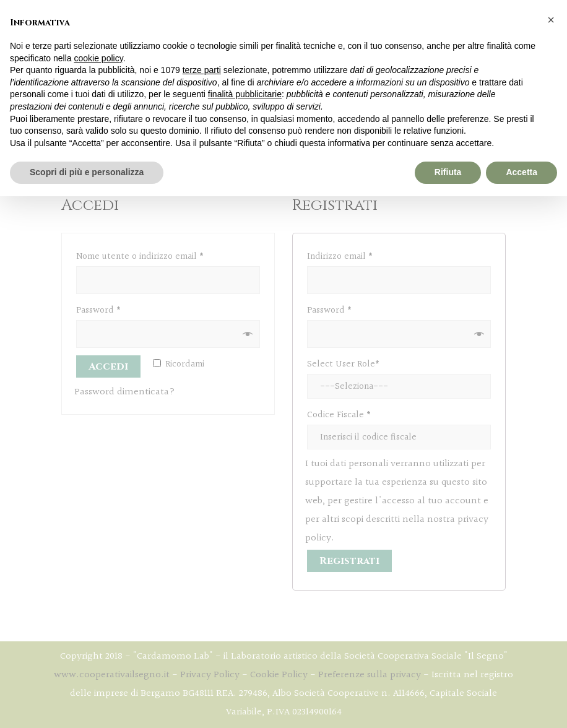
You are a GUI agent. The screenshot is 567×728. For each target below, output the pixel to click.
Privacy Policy (210, 675)
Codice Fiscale (339, 415)
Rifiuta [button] (448, 172)
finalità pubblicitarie (245, 94)
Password (98, 310)
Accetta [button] (522, 172)
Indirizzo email (340, 257)
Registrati (349, 561)
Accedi (108, 366)
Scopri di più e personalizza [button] (87, 172)
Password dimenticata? (125, 392)
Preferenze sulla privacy (370, 675)
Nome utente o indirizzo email (140, 257)
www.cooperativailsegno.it (112, 675)
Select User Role (343, 364)
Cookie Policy (279, 675)
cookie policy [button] (99, 58)
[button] (551, 20)
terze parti (202, 70)
